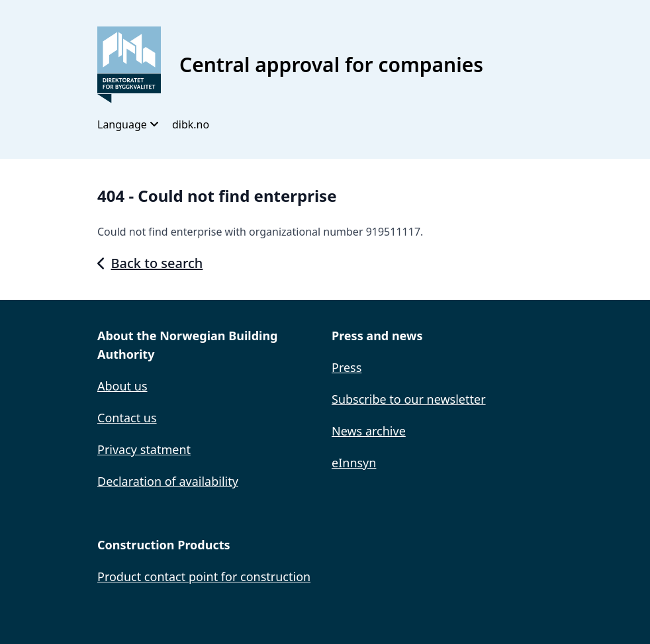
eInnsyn (354, 463)
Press (347, 367)
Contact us (127, 418)
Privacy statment (144, 449)
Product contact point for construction (204, 576)
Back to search (150, 263)
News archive (369, 431)
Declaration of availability (168, 481)
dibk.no (191, 124)
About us (122, 386)
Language (128, 124)
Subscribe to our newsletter (409, 399)
